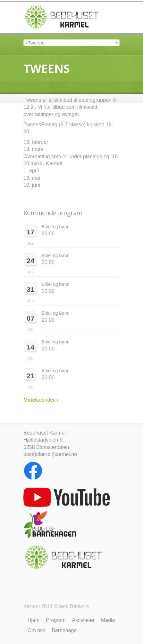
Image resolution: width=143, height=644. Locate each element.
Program (56, 620)
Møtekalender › (41, 400)
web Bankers (74, 606)
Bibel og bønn (55, 227)
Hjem (34, 620)
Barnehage (64, 630)
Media (108, 620)
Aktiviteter (83, 620)
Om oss (36, 630)
